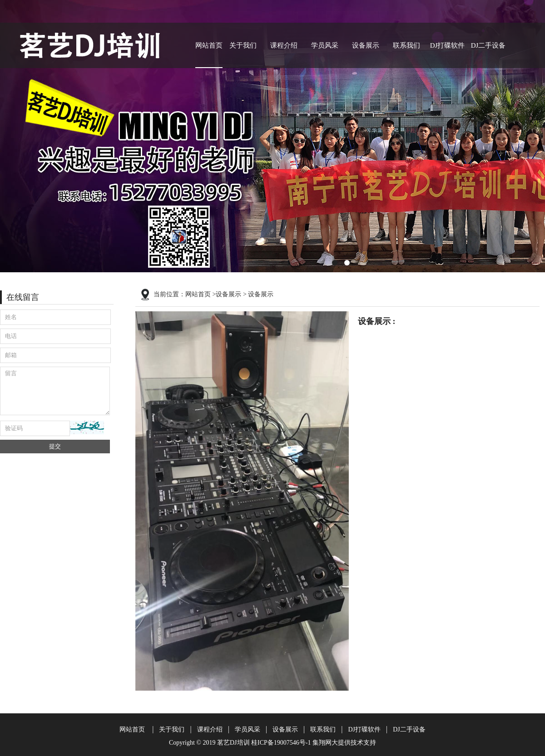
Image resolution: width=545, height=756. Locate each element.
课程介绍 (284, 45)
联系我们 (406, 45)
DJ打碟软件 (448, 45)
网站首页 (209, 45)
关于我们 (243, 45)
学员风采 (325, 45)
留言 (55, 391)
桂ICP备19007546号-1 (281, 743)
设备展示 (366, 45)
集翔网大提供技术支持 (344, 743)
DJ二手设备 (488, 45)
